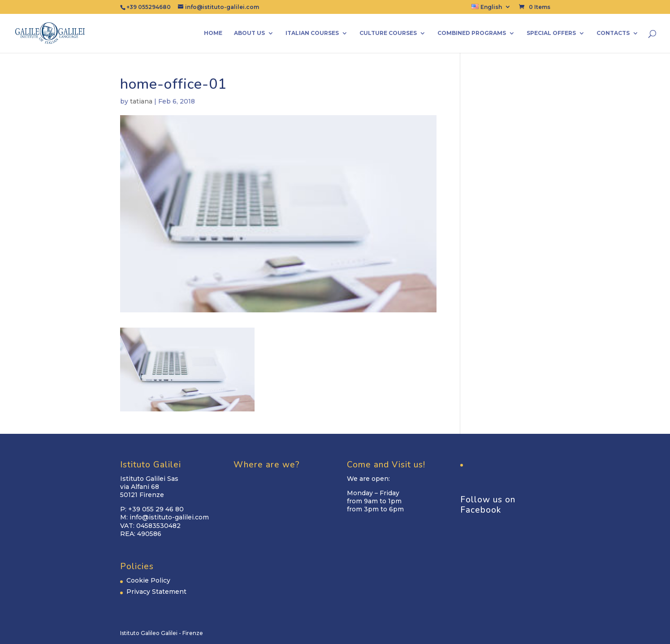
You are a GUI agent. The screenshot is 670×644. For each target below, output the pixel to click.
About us (249, 33)
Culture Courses (388, 33)
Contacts (613, 33)
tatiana (141, 101)
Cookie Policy (148, 580)
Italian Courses (312, 33)
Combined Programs (472, 33)
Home (213, 33)
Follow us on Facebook (488, 505)
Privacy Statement (156, 592)
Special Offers (551, 33)
